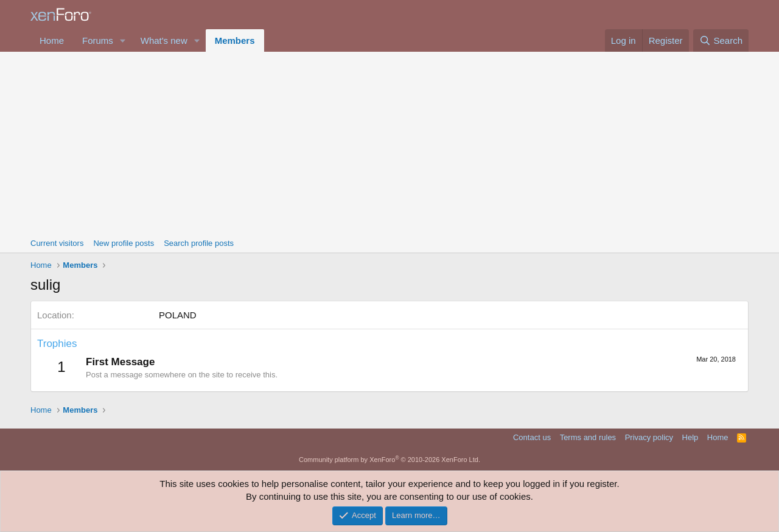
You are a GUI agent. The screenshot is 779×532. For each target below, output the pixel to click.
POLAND (178, 315)
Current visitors (57, 243)
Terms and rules (588, 437)
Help (690, 437)
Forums (98, 40)
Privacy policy (649, 437)
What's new (164, 40)
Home (52, 40)
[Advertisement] (389, 143)
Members (235, 40)
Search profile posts (199, 243)
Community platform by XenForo (389, 460)
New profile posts (124, 243)
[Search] (721, 40)
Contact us (532, 437)
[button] (123, 40)
